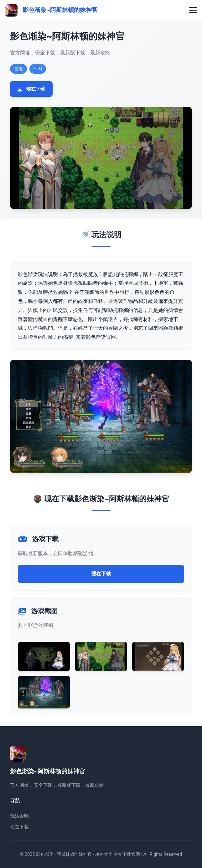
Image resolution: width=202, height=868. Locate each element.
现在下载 (31, 89)
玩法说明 (19, 816)
